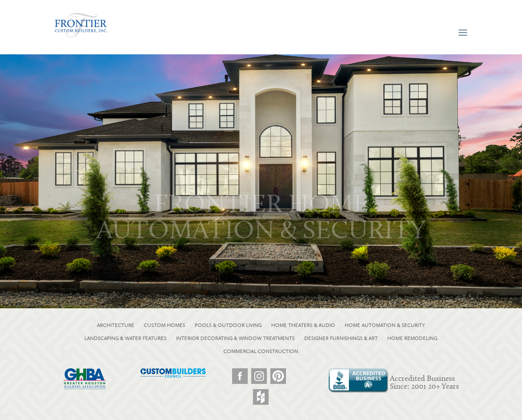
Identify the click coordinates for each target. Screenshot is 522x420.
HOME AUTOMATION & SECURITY (385, 325)
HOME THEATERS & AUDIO (303, 325)
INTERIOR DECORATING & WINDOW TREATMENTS (235, 338)
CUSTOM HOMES (165, 325)
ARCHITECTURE (116, 325)
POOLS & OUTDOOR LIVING (228, 325)
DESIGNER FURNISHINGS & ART (341, 338)
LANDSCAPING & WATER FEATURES (125, 338)
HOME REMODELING (412, 338)
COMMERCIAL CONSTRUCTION (261, 351)
